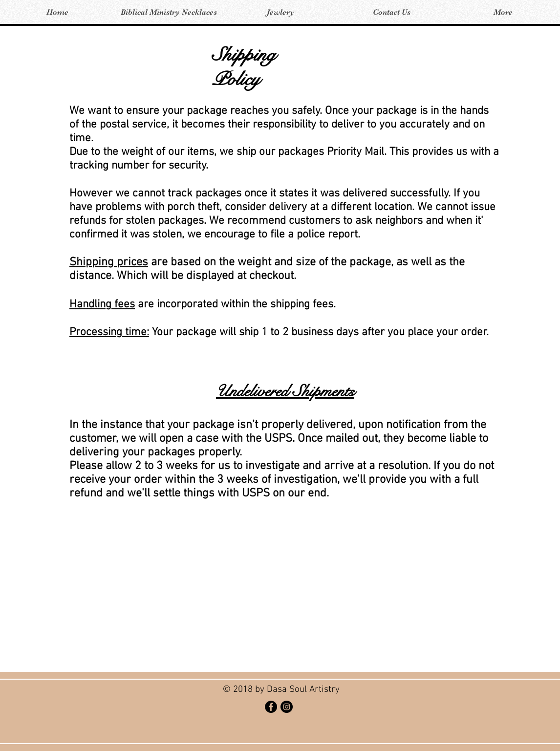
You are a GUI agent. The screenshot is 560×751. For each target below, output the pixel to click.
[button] (169, 12)
